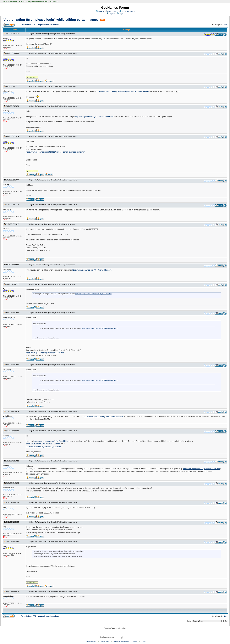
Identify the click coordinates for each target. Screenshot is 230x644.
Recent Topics (112, 11)
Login (120, 14)
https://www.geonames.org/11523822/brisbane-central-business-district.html (56, 152)
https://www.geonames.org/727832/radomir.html (201, 469)
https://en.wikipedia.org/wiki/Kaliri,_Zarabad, (43, 444)
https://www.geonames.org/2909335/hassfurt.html (103, 416)
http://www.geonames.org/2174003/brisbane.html (94, 117)
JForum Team (122, 628)
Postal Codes (24, 1)
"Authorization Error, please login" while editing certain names (51, 20)
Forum (135, 642)
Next (225, 25)
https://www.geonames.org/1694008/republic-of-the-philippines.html (122, 91)
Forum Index (26, 25)
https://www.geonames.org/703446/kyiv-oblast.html (92, 270)
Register (111, 14)
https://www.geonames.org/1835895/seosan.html (45, 353)
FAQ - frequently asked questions (46, 25)
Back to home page (128, 11)
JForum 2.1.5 (114, 628)
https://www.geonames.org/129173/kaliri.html (51, 441)
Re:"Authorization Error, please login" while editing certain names (56, 53)
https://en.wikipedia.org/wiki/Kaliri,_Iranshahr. (44, 446)
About (55, 1)
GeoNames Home (10, 1)
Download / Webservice (41, 1)
